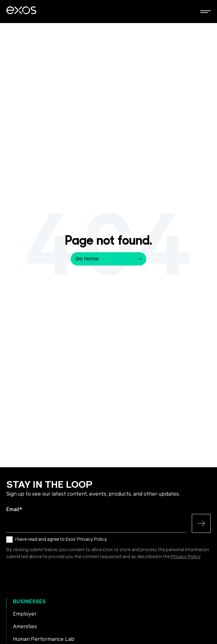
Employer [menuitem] (25, 614)
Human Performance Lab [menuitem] (44, 639)
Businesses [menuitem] (29, 602)
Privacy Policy (186, 557)
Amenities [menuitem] (25, 627)
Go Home (108, 259)
